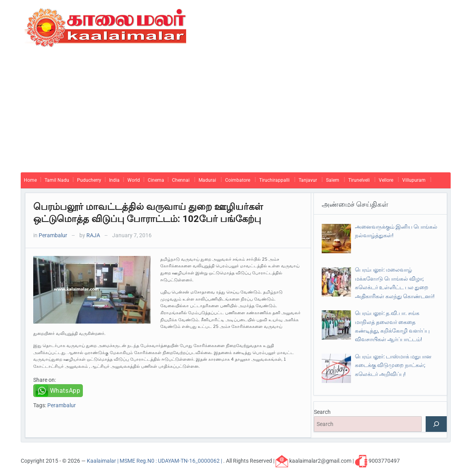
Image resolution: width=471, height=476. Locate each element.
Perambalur (53, 235)
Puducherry (89, 180)
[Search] (436, 424)
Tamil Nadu (57, 180)
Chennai (181, 180)
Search (322, 412)
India (114, 180)
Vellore (386, 180)
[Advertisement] (236, 114)
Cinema (156, 180)
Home (30, 180)
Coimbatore (238, 180)
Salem (333, 180)
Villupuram (414, 180)
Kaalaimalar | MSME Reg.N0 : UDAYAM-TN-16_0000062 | (155, 461)
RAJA (93, 235)
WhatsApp (65, 391)
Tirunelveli (359, 180)
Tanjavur (308, 180)
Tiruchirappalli (274, 180)
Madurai (207, 180)
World (134, 180)
